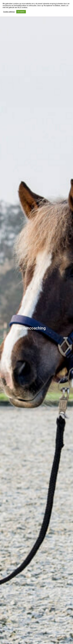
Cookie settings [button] (9, 12)
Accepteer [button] (21, 12)
